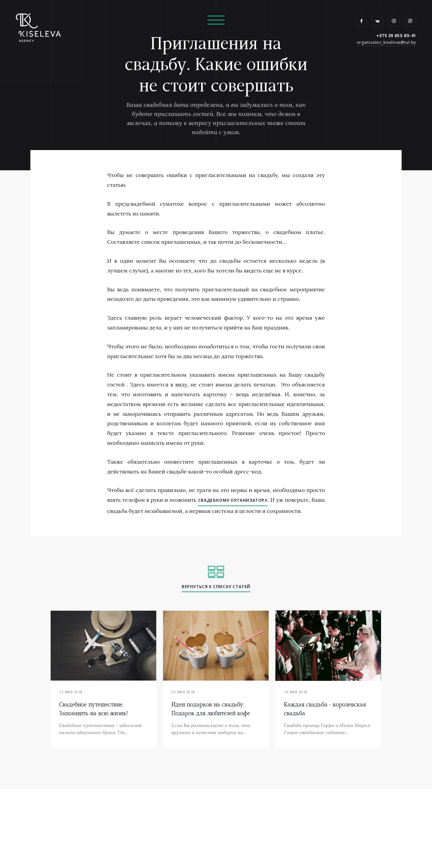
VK (378, 21)
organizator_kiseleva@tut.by (386, 42)
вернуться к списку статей (216, 587)
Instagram (394, 21)
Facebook (361, 21)
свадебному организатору (233, 500)
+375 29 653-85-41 (396, 36)
